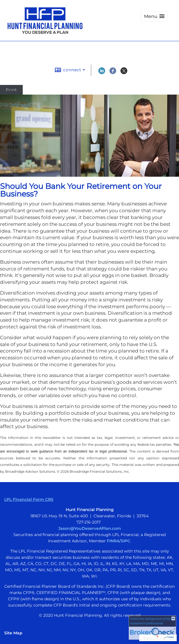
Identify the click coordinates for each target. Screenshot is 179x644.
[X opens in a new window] (124, 73)
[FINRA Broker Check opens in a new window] (152, 628)
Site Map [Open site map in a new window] (13, 633)
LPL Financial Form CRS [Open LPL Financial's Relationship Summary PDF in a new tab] (29, 499)
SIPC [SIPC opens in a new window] (125, 541)
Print (11, 90)
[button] (154, 16)
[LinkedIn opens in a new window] (102, 73)
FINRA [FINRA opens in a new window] (113, 541)
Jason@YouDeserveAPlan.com (90, 528)
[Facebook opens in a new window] (113, 73)
